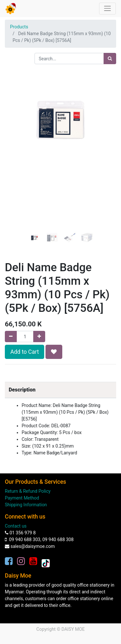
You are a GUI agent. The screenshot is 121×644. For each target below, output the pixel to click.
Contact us (16, 526)
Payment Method (22, 498)
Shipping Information (26, 505)
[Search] (110, 59)
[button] (13, 129)
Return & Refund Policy (28, 491)
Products (19, 27)
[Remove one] (11, 337)
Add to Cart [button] (25, 352)
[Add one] (39, 337)
